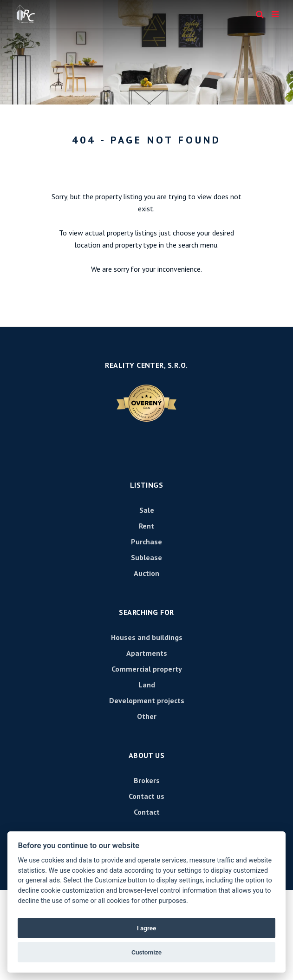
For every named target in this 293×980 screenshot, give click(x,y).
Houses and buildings (147, 637)
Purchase (146, 542)
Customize (146, 952)
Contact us (146, 796)
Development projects (147, 700)
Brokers (147, 780)
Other (147, 716)
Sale (147, 510)
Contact (147, 812)
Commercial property (147, 669)
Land (147, 685)
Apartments (147, 653)
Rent (146, 526)
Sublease (146, 557)
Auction (146, 573)
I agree (147, 928)
